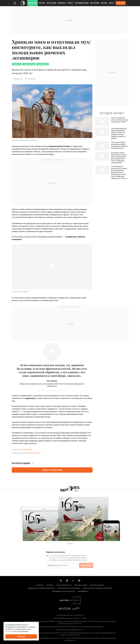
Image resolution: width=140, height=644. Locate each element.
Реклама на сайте (81, 585)
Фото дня (51, 3)
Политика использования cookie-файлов (97, 588)
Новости (33, 3)
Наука (104, 3)
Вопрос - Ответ (66, 3)
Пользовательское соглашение (69, 588)
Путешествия (82, 3)
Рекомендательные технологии (63, 592)
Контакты (50, 585)
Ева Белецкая (27, 450)
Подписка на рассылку (55, 552)
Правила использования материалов (41, 588)
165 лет (121, 3)
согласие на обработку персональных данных (71, 556)
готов (21, 412)
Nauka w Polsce (35, 453)
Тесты (42, 3)
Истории (95, 3)
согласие (9, 631)
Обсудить (31, 79)
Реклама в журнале (97, 585)
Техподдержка (83, 592)
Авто (111, 3)
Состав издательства (64, 585)
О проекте (40, 585)
